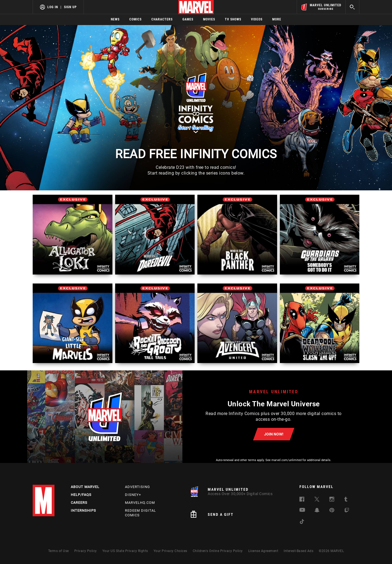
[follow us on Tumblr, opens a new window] (346, 500)
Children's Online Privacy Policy (218, 551)
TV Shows (233, 19)
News (115, 19)
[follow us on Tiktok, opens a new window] (302, 522)
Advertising (137, 487)
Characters (162, 19)
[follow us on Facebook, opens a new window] (302, 500)
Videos (257, 19)
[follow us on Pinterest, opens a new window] (332, 511)
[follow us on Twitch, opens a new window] (347, 511)
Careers (79, 503)
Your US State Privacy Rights (125, 551)
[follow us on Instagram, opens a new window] (332, 500)
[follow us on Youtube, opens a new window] (302, 510)
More (277, 19)
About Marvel (85, 487)
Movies (209, 19)
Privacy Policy (86, 551)
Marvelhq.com (140, 503)
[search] (352, 7)
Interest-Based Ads (298, 551)
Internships (83, 510)
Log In (53, 7)
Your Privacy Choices (170, 551)
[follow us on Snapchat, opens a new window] (317, 511)
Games (188, 19)
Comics (135, 19)
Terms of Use (59, 551)
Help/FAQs (81, 495)
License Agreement (263, 551)
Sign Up (70, 7)
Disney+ (133, 495)
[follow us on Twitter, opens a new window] (317, 500)
